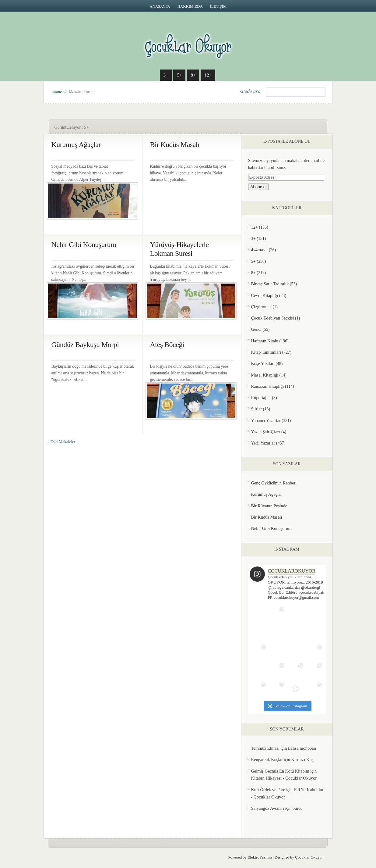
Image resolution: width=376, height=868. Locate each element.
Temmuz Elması (265, 748)
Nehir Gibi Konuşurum (84, 245)
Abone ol (259, 187)
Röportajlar (261, 398)
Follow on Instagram (287, 706)
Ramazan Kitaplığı (268, 386)
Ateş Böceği (167, 345)
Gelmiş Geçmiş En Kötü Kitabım (280, 771)
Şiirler (257, 409)
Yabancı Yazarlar (266, 420)
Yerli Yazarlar (263, 443)
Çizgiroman (262, 307)
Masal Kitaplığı (265, 375)
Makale (75, 92)
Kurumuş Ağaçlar (76, 145)
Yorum (89, 92)
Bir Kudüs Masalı (175, 145)
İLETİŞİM (218, 6)
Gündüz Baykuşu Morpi (85, 345)
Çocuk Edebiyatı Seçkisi (273, 318)
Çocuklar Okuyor (309, 857)
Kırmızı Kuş (302, 759)
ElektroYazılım (260, 857)
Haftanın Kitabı (265, 341)
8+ (193, 75)
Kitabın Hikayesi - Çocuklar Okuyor (284, 778)
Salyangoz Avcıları (268, 808)
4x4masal (260, 250)
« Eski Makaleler (61, 442)
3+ (166, 75)
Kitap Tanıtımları (266, 352)
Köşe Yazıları (263, 363)
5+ (179, 75)
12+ (208, 75)
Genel (256, 329)
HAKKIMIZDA (190, 6)
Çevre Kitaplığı (265, 295)
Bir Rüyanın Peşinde (269, 506)
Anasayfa (160, 6)
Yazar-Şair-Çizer (266, 432)
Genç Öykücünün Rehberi (274, 483)
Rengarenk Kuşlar (267, 759)
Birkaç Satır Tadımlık (270, 284)
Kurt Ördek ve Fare (268, 790)
